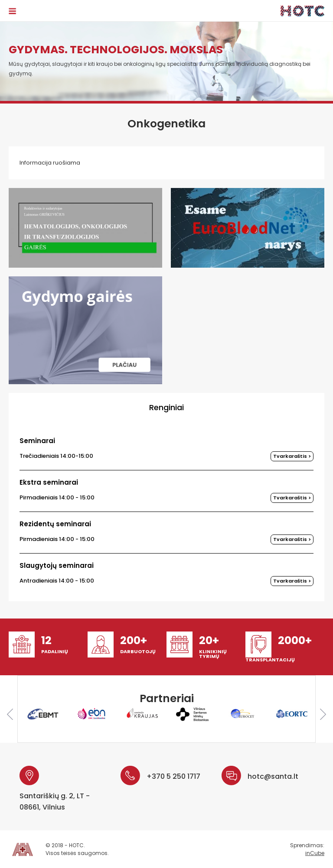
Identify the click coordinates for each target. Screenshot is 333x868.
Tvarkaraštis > (292, 456)
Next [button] (323, 714)
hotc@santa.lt (273, 776)
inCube (315, 853)
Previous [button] (10, 714)
